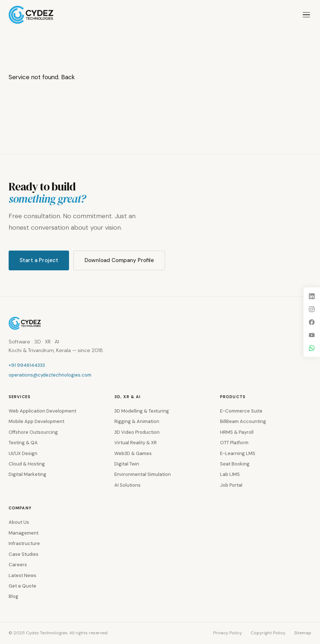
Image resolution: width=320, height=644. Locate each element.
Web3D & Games (133, 453)
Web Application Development (42, 411)
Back (68, 77)
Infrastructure (24, 543)
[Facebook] (312, 322)
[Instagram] (312, 309)
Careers (18, 565)
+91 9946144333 (27, 365)
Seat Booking (235, 464)
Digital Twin (127, 464)
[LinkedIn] (312, 296)
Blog (13, 596)
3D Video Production (137, 432)
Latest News (22, 575)
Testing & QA (23, 443)
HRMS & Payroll (237, 432)
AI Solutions (127, 485)
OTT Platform (234, 443)
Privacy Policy (228, 633)
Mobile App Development (36, 421)
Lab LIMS (230, 474)
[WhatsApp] (312, 348)
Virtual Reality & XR (136, 443)
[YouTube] (312, 335)
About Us (19, 522)
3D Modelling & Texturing (142, 411)
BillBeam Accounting (243, 421)
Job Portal (231, 485)
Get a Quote (22, 586)
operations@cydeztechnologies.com (50, 375)
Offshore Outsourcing (33, 432)
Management (24, 533)
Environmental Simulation (143, 474)
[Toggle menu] (306, 15)
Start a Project (39, 260)
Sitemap (303, 633)
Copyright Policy (268, 633)
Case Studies (24, 554)
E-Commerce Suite (241, 411)
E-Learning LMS (238, 453)
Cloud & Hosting (27, 464)
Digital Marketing (28, 474)
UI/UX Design (23, 453)
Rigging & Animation (137, 421)
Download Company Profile (119, 260)
